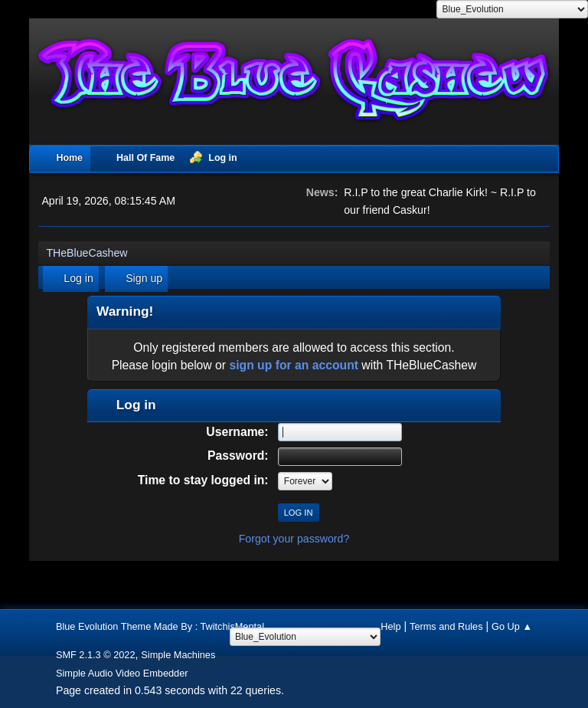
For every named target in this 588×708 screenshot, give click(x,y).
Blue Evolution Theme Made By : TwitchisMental (160, 626)
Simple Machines (178, 655)
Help (390, 626)
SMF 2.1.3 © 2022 (96, 655)
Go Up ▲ (512, 626)
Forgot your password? (294, 539)
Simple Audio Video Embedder (122, 673)
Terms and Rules (446, 626)
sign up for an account (294, 365)
